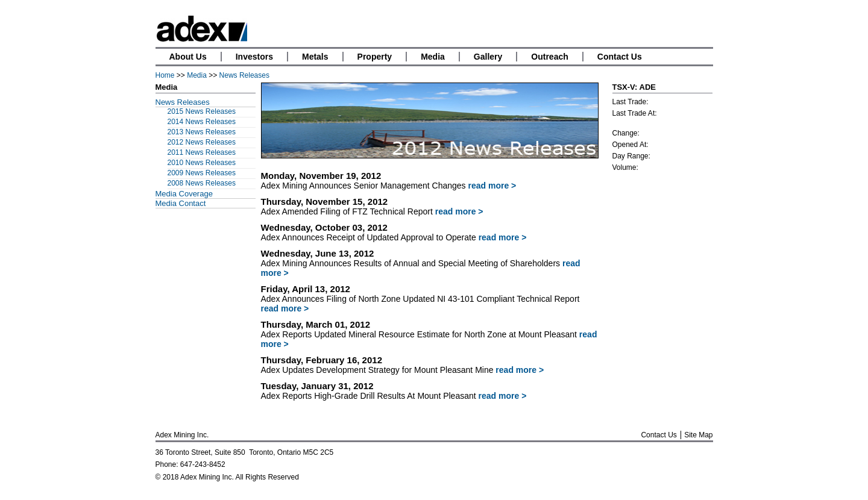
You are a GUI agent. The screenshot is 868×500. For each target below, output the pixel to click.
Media (197, 75)
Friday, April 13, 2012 (306, 289)
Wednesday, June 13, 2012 (318, 253)
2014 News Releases (202, 122)
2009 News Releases (202, 173)
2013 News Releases (202, 132)
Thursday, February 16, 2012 (322, 360)
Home (165, 75)
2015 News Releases (202, 111)
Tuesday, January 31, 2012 (317, 386)
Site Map (698, 435)
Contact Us (659, 435)
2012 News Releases (202, 142)
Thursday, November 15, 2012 (325, 202)
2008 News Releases (202, 183)
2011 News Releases (202, 152)
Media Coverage (184, 194)
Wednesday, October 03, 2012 (324, 227)
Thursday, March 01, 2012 (316, 324)
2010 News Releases (202, 163)
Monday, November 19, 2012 (321, 176)
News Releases (244, 75)
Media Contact (181, 203)
